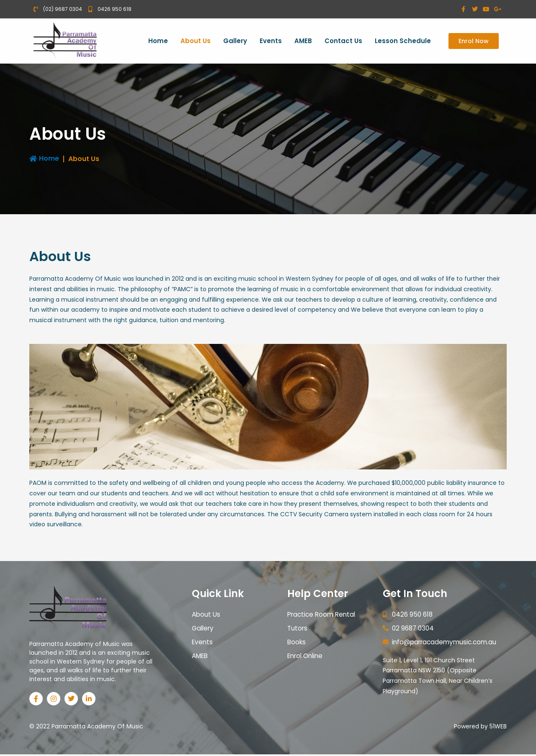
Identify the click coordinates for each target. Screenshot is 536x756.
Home (158, 41)
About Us (196, 41)
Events (271, 41)
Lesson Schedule (403, 41)
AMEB (303, 41)
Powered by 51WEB (480, 728)
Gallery (235, 41)
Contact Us (343, 41)
